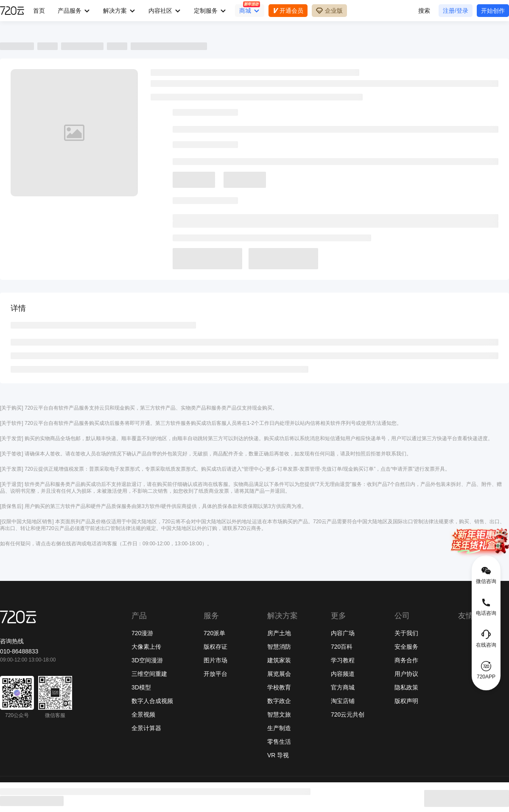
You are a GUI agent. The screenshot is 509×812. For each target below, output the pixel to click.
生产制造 (279, 728)
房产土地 (279, 633)
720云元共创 (348, 714)
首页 (39, 11)
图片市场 (215, 660)
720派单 (214, 633)
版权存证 (215, 647)
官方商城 (343, 687)
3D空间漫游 (147, 660)
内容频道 (343, 674)
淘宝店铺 (343, 701)
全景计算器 (146, 728)
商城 (245, 11)
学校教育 (279, 687)
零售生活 (279, 742)
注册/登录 (456, 11)
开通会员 (288, 11)
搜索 (424, 11)
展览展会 (279, 674)
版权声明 (406, 701)
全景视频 (143, 714)
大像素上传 (146, 647)
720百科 (342, 647)
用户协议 (406, 674)
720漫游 (142, 633)
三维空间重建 (149, 674)
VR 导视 (278, 755)
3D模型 (141, 687)
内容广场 (343, 633)
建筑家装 (279, 660)
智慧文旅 (279, 714)
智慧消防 (279, 647)
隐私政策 (406, 687)
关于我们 (406, 633)
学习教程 (343, 660)
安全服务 (406, 647)
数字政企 (279, 701)
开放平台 (215, 674)
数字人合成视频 (152, 701)
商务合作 (406, 660)
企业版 (329, 11)
